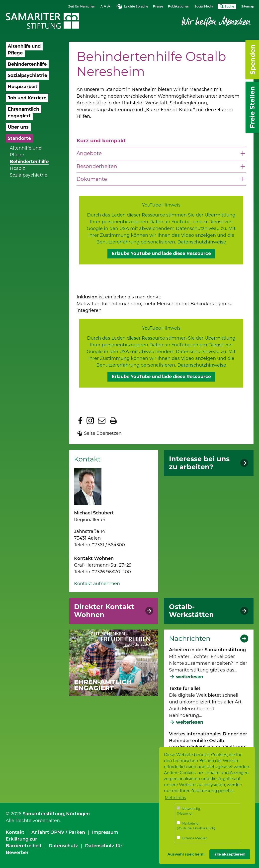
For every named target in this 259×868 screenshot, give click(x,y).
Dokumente (92, 179)
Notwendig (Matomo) (188, 811)
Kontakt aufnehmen (97, 584)
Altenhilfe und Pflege (26, 151)
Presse (158, 6)
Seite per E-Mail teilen (102, 421)
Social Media (204, 6)
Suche (229, 6)
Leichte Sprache (136, 6)
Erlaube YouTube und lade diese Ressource (161, 253)
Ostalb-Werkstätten (191, 611)
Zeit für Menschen (82, 6)
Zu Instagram (90, 421)
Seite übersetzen (103, 433)
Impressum (105, 832)
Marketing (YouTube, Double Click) (196, 826)
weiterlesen (190, 677)
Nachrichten (190, 639)
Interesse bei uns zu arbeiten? (199, 463)
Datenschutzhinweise (202, 242)
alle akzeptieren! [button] (230, 854)
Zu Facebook (80, 421)
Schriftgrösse (106, 6)
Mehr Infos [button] (175, 798)
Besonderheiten (97, 166)
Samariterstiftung (43, 814)
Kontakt (15, 832)
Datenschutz (63, 846)
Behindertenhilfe (29, 162)
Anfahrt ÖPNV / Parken (58, 832)
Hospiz (17, 168)
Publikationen (179, 6)
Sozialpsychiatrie (29, 175)
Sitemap (248, 6)
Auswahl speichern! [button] (186, 854)
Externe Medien (192, 838)
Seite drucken (113, 421)
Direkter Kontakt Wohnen (104, 611)
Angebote (89, 153)
